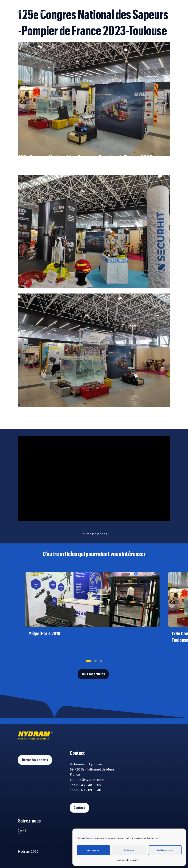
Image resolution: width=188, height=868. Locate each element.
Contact (79, 808)
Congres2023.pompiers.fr (38, 172)
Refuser (129, 850)
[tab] (89, 661)
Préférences (165, 850)
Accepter (93, 850)
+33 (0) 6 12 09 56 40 (85, 790)
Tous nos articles (93, 674)
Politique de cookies (127, 860)
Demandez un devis (35, 760)
